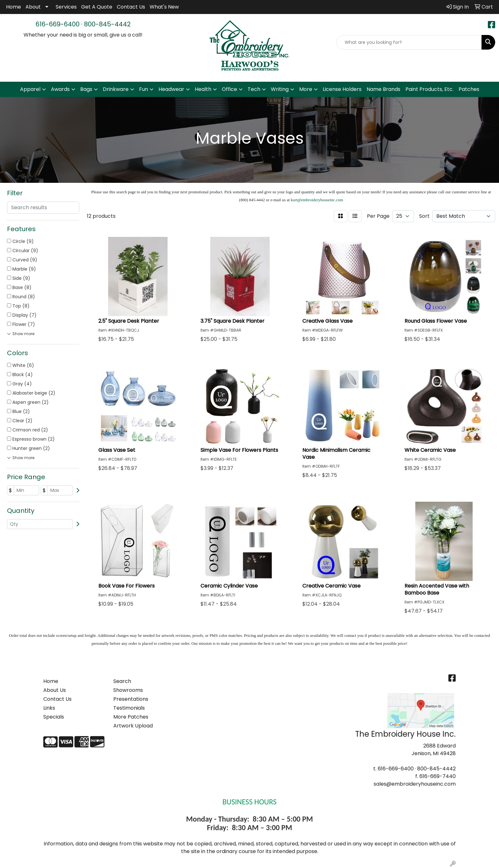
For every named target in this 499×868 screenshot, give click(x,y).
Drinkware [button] (116, 89)
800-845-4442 (107, 24)
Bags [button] (86, 89)
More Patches (131, 717)
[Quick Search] (409, 42)
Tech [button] (254, 89)
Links (49, 708)
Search (122, 681)
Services (66, 7)
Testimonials (129, 708)
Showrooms (128, 690)
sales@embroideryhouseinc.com (415, 784)
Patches (469, 89)
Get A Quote (97, 7)
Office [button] (229, 89)
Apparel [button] (30, 89)
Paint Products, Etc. (429, 89)
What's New (164, 7)
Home (14, 7)
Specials (54, 717)
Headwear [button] (171, 89)
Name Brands (383, 89)
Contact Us (131, 7)
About (33, 7)
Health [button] (203, 89)
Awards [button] (60, 89)
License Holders (342, 89)
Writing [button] (280, 89)
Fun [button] (144, 89)
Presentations (131, 699)
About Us (55, 690)
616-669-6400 (58, 24)
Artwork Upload (133, 726)
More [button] (306, 89)
